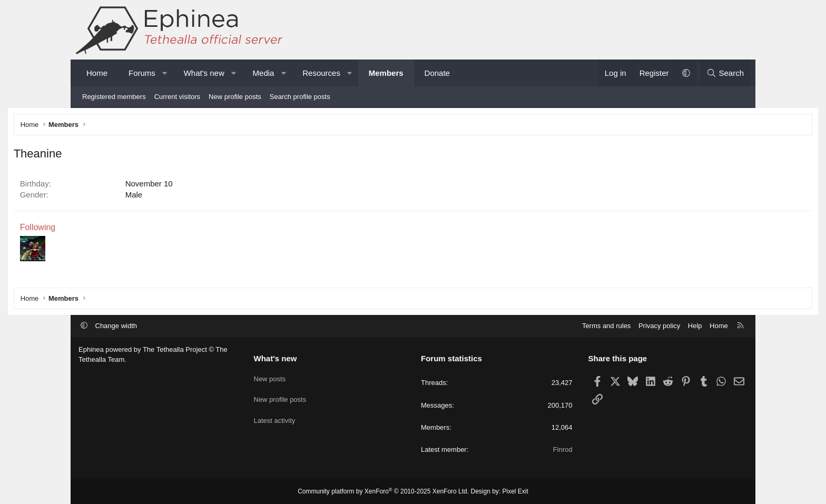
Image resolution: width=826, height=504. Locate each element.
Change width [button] (116, 326)
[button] (165, 73)
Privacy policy (659, 326)
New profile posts (235, 97)
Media (264, 73)
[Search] (725, 73)
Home (97, 73)
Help (695, 326)
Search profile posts (300, 97)
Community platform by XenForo (383, 491)
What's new (204, 73)
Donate (437, 73)
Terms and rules (606, 326)
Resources (321, 73)
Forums (142, 73)
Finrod (563, 449)
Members (386, 73)
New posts (270, 376)
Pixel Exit (515, 491)
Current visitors (177, 97)
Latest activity (275, 415)
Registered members (114, 97)
